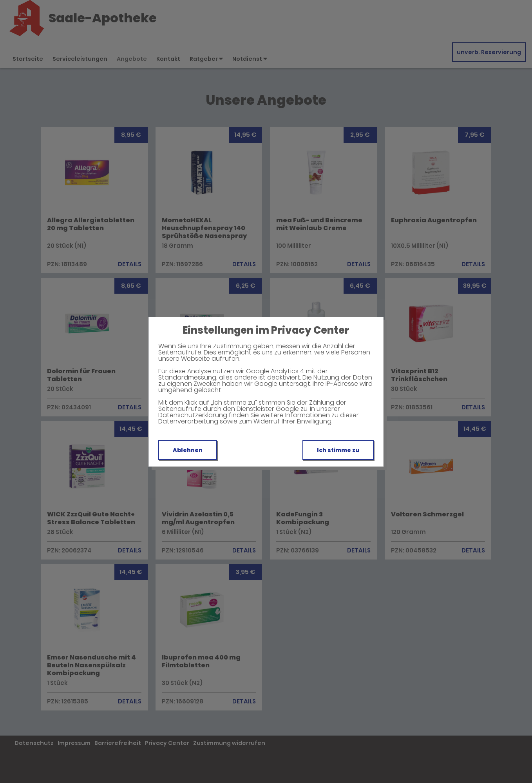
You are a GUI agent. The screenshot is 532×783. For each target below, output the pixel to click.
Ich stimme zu (338, 450)
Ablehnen (188, 450)
